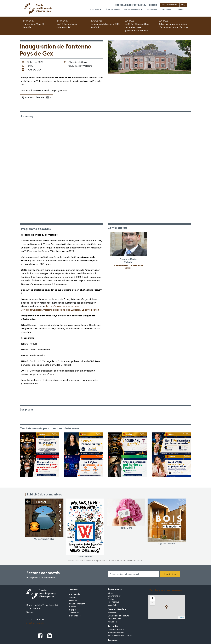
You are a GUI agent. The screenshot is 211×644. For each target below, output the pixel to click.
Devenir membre (132, 10)
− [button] (152, 603)
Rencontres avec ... (117, 633)
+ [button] (152, 599)
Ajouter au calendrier (35, 97)
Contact (180, 10)
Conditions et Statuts (118, 616)
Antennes (166, 10)
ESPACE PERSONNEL (169, 5)
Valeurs (73, 598)
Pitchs (111, 599)
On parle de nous (116, 629)
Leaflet (181, 618)
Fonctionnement (77, 604)
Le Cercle (95, 10)
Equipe (73, 610)
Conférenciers (115, 596)
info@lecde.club (35, 623)
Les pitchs (113, 605)
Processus (113, 613)
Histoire (73, 601)
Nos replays (113, 602)
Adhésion (112, 622)
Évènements (112, 10)
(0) (183, 5)
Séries (111, 593)
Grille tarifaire (114, 619)
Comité (73, 607)
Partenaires (75, 616)
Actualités (152, 10)
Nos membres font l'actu (120, 636)
